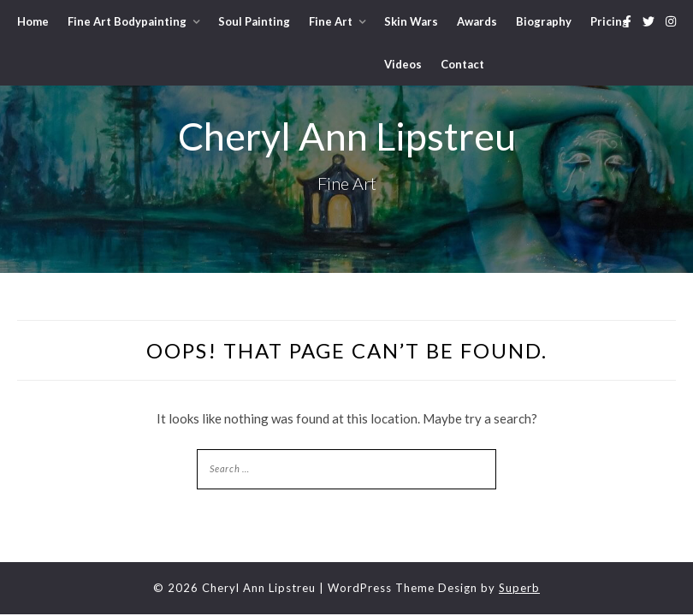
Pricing (610, 21)
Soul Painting (254, 21)
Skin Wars (411, 21)
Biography (544, 21)
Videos (403, 64)
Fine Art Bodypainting (127, 21)
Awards (477, 21)
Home (33, 21)
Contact (462, 64)
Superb (519, 588)
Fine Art (331, 21)
